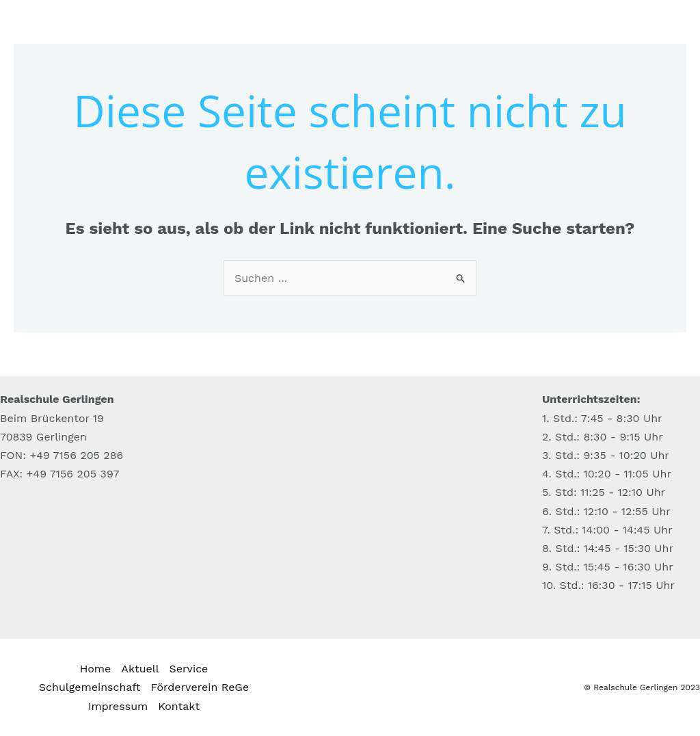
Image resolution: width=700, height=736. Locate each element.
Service (189, 669)
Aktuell (140, 669)
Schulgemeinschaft (90, 687)
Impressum (118, 706)
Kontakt (179, 706)
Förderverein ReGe (200, 687)
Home (96, 669)
